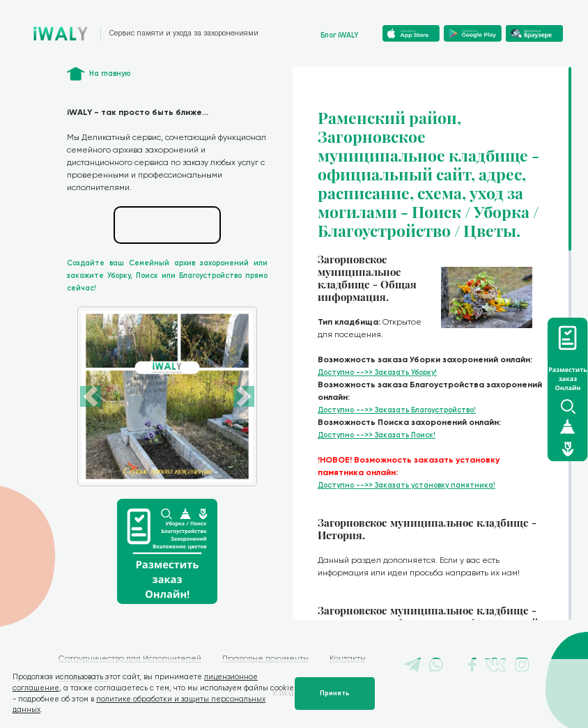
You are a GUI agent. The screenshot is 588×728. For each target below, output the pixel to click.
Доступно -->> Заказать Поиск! (377, 435)
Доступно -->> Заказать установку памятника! (407, 485)
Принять (335, 693)
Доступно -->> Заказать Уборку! (377, 372)
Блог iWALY (340, 35)
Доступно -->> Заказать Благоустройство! (397, 410)
